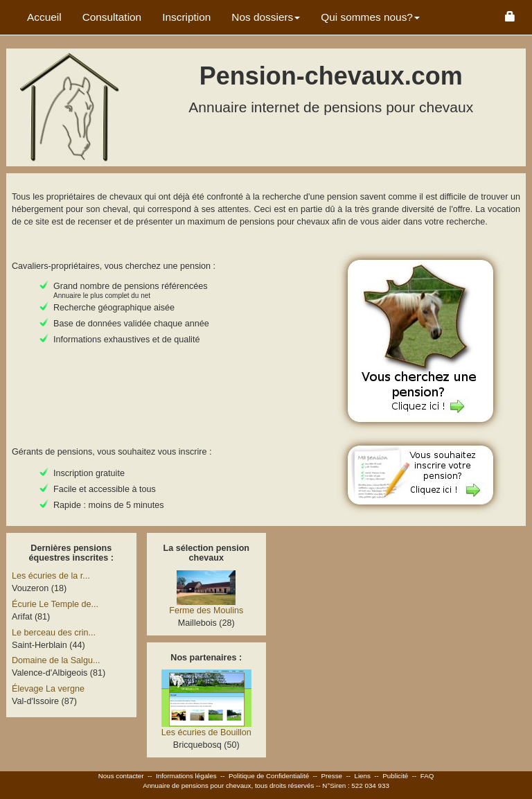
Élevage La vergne (48, 689)
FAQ (427, 776)
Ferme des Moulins (206, 611)
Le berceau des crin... (54, 633)
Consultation (112, 17)
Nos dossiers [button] (266, 17)
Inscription (186, 17)
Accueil (44, 17)
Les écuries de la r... (51, 576)
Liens (362, 776)
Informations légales (186, 776)
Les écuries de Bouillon (206, 732)
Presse (332, 776)
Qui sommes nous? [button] (370, 17)
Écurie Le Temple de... (55, 604)
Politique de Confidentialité (269, 776)
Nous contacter (121, 776)
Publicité (395, 776)
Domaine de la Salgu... (56, 660)
